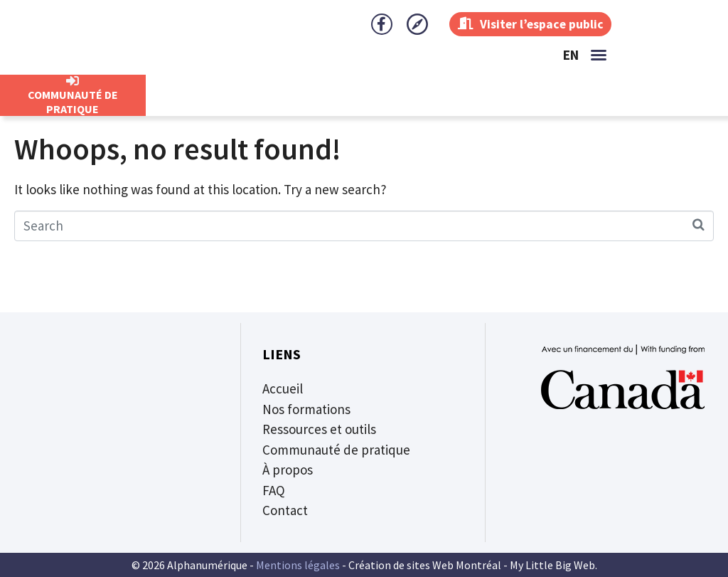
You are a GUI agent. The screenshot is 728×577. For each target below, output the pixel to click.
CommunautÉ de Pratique (73, 102)
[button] (599, 55)
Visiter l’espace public (529, 24)
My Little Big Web (552, 565)
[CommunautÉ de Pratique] (73, 81)
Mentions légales (298, 565)
